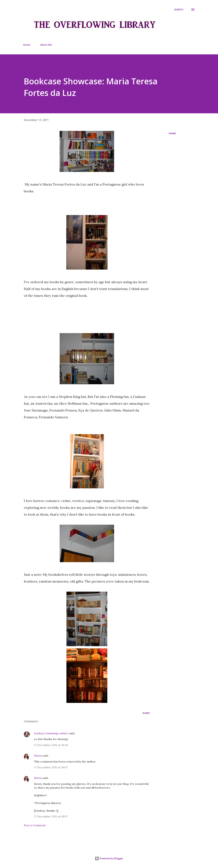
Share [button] (172, 133)
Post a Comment (35, 825)
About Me (46, 45)
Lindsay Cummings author (51, 733)
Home (27, 45)
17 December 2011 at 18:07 (51, 767)
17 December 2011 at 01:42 (51, 745)
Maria (38, 756)
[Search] (179, 10)
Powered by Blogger (109, 858)
